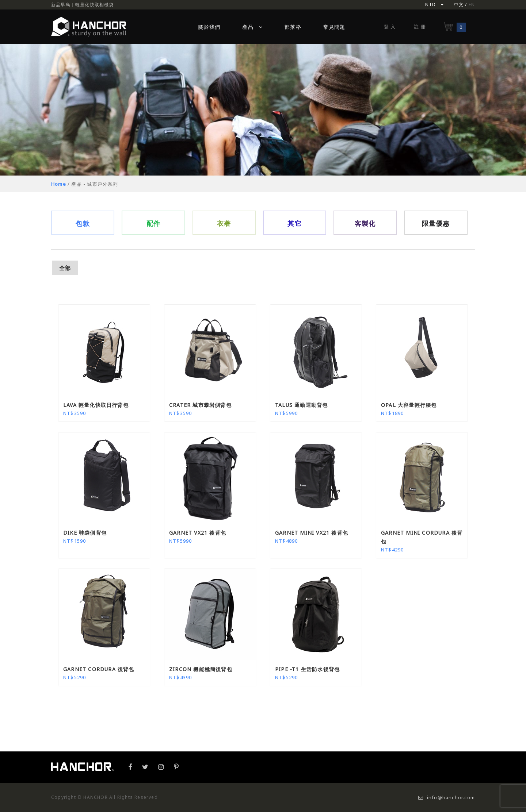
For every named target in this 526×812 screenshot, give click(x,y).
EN (472, 5)
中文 (459, 5)
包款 (83, 223)
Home (59, 184)
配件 (153, 223)
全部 (65, 268)
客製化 (365, 223)
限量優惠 (436, 223)
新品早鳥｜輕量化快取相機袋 (83, 5)
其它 (294, 223)
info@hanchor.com (447, 797)
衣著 (224, 223)
